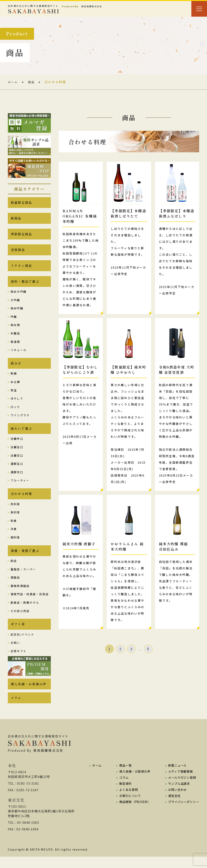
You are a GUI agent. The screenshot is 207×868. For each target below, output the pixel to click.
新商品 (16, 220)
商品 (32, 82)
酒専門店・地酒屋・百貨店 (30, 603)
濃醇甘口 (17, 479)
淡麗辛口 (17, 446)
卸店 (14, 570)
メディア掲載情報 (179, 783)
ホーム (13, 82)
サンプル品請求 (178, 795)
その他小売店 (20, 620)
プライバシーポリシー (183, 813)
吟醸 (14, 322)
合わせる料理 (21, 501)
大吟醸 (15, 305)
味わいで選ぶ (21, 435)
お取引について (129, 807)
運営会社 (173, 807)
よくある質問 (127, 801)
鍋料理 (15, 545)
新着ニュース (176, 777)
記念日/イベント (22, 644)
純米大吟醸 (18, 297)
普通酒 (15, 347)
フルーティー (20, 487)
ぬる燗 (15, 388)
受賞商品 (18, 253)
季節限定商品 (21, 236)
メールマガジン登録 (181, 789)
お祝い (15, 652)
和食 (14, 528)
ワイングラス (20, 421)
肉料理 (15, 512)
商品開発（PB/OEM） (133, 813)
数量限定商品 (21, 203)
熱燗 (14, 380)
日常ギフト (18, 661)
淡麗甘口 (17, 462)
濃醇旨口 (17, 471)
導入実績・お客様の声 (29, 694)
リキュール (18, 355)
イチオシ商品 (21, 270)
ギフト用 (18, 633)
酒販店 (15, 586)
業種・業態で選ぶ (25, 559)
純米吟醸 (17, 313)
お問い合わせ (176, 801)
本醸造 (15, 339)
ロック (15, 413)
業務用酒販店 (20, 594)
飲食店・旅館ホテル (25, 611)
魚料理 (15, 520)
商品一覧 (124, 777)
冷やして (17, 405)
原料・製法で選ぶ (25, 286)
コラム (16, 709)
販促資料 (124, 795)
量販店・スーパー (23, 578)
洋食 (14, 537)
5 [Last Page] (148, 649)
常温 (14, 396)
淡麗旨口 (17, 454)
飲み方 (16, 369)
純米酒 (15, 330)
